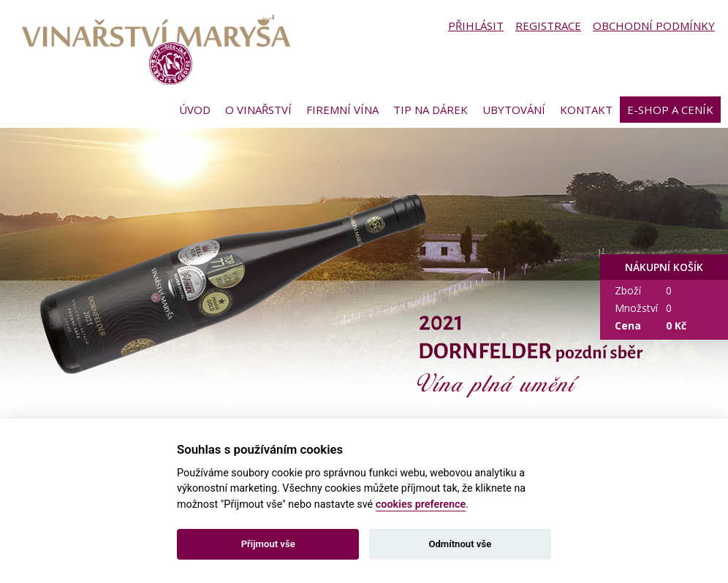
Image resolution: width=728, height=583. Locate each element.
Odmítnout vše (460, 544)
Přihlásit (476, 26)
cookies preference (421, 504)
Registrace (548, 26)
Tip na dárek (431, 110)
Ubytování (514, 110)
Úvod (195, 110)
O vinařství (258, 110)
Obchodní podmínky (654, 26)
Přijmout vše (268, 544)
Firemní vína (342, 110)
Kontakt (586, 110)
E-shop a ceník (670, 110)
